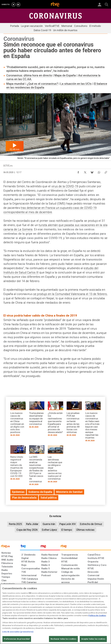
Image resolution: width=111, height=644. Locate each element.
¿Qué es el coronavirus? (42, 84)
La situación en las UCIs (76, 84)
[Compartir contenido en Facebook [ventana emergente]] (78, 172)
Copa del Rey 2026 (27, 530)
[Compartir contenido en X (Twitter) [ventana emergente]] (85, 172)
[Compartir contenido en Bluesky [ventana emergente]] (92, 172)
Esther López (49, 530)
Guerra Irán (49, 524)
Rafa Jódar (32, 524)
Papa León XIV (68, 524)
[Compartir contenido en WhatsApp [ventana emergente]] (99, 172)
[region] (55, 614)
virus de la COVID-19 (65, 186)
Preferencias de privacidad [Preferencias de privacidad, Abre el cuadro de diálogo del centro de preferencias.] (17, 639)
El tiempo (67, 530)
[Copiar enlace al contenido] (106, 172)
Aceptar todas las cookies (93, 639)
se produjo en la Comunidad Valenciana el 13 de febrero (70, 294)
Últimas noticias (85, 530)
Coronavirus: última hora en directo (29, 75)
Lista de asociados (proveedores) (18, 632)
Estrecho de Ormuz (91, 524)
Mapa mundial (15, 84)
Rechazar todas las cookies (63, 639)
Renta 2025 (15, 524)
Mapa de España (65, 75)
